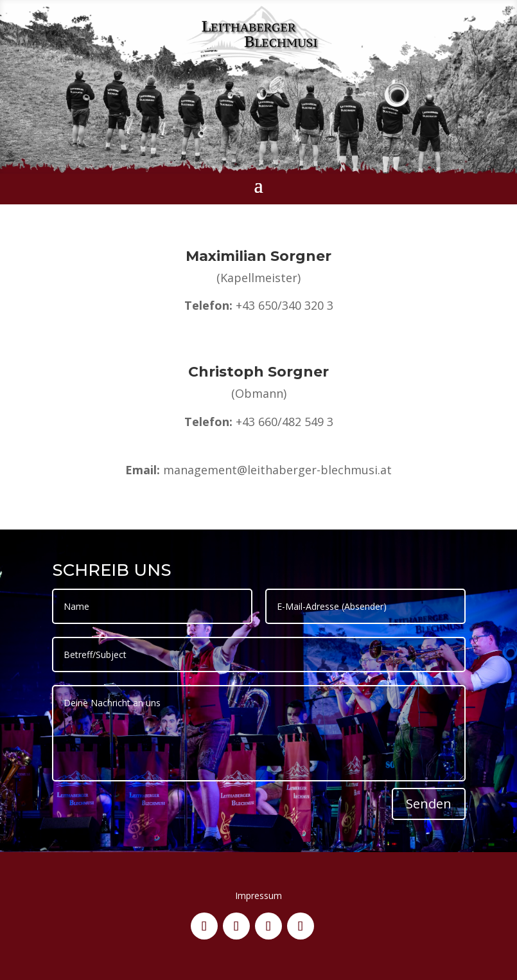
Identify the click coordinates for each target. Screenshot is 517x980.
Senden (429, 804)
